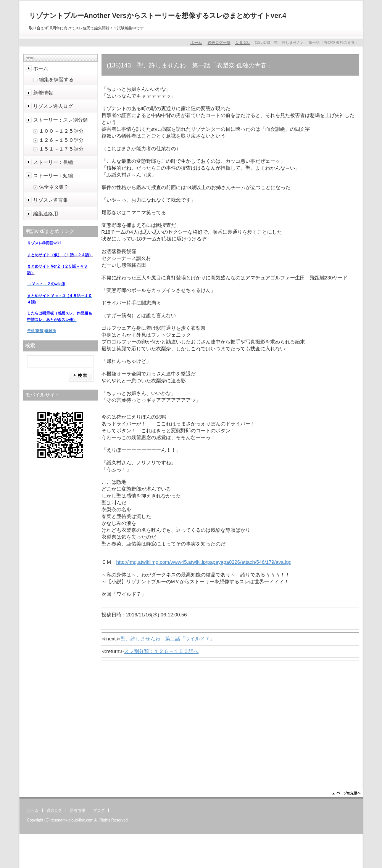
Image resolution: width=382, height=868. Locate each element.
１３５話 (243, 43)
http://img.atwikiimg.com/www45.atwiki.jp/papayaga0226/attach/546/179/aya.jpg (204, 562)
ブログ (99, 810)
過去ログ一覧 (219, 43)
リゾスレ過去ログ (53, 106)
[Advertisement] (230, 725)
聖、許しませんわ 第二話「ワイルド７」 (168, 639)
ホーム (196, 43)
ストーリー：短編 (53, 176)
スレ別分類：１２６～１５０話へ (161, 651)
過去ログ (54, 810)
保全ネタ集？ (54, 187)
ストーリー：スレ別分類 (60, 120)
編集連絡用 (46, 214)
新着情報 (43, 93)
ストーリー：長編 (53, 162)
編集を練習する (56, 79)
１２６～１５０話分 (61, 140)
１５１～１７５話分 (61, 149)
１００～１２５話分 (61, 131)
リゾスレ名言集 (51, 200)
